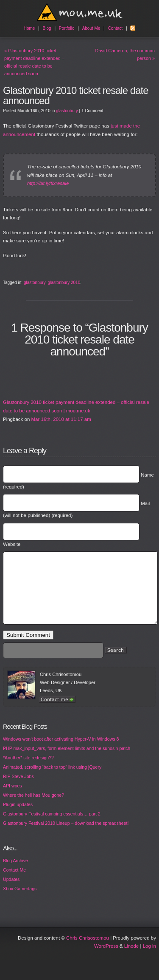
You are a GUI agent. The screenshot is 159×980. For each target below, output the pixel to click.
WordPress (106, 959)
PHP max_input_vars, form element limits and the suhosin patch (67, 761)
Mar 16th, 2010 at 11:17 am (61, 419)
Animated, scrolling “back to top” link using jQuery (52, 780)
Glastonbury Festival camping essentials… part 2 (52, 827)
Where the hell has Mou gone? (33, 808)
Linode (132, 959)
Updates (11, 892)
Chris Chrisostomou (88, 951)
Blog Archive (15, 873)
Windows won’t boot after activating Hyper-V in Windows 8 (61, 752)
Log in (149, 959)
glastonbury (67, 111)
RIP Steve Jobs (18, 789)
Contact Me (14, 883)
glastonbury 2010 (64, 283)
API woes (13, 798)
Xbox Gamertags (20, 901)
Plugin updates (18, 817)
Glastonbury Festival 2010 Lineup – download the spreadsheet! (66, 836)
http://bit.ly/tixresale (48, 183)
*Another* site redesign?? (28, 770)
